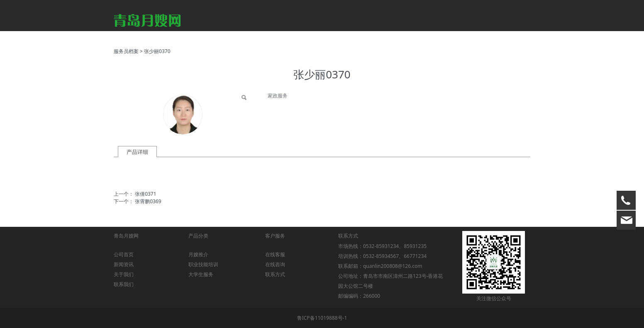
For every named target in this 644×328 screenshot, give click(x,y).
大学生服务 (201, 274)
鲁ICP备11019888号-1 (322, 318)
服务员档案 (126, 51)
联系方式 (275, 274)
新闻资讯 (124, 264)
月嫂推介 (198, 254)
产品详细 (137, 152)
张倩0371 (145, 194)
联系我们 (124, 284)
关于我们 (124, 274)
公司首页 (124, 254)
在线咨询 (275, 264)
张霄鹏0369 (148, 201)
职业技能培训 (203, 264)
